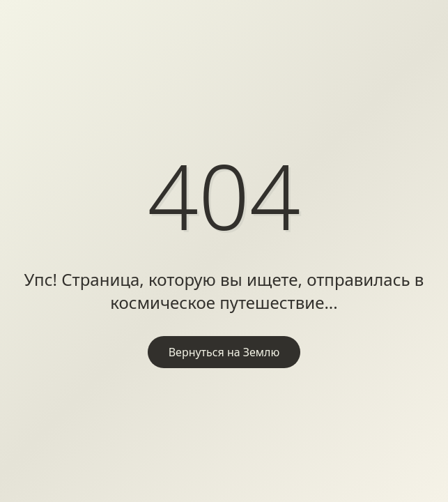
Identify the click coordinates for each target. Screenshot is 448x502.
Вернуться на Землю (224, 352)
